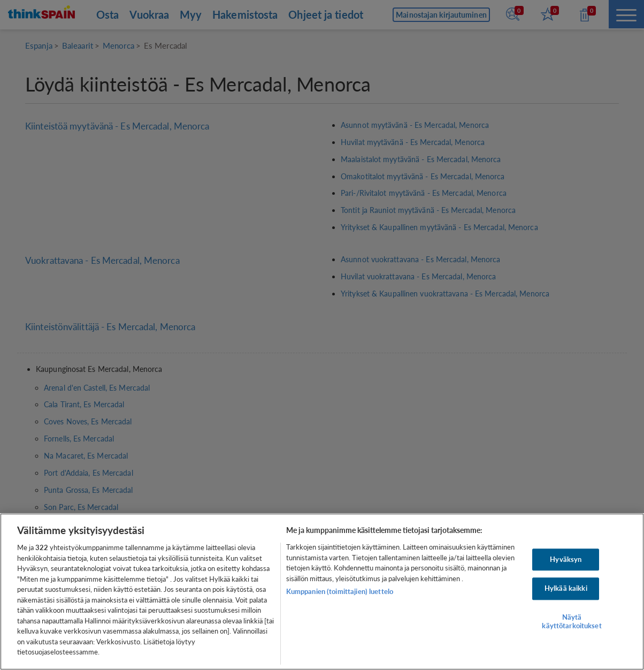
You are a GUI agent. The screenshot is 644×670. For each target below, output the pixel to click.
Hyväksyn (566, 559)
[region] (322, 592)
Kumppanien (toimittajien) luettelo (340, 591)
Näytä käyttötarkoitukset (572, 621)
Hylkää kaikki (566, 589)
